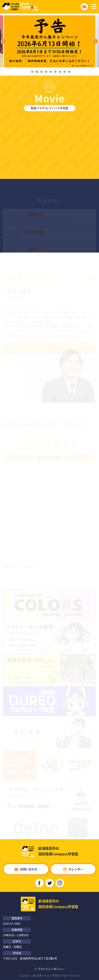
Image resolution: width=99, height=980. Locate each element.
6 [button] (55, 72)
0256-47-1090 (12, 923)
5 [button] (51, 72)
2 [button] (37, 72)
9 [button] (69, 72)
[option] (50, 41)
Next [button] (95, 41)
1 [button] (32, 72)
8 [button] (65, 72)
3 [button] (41, 72)
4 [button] (46, 72)
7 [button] (60, 72)
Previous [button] (4, 41)
